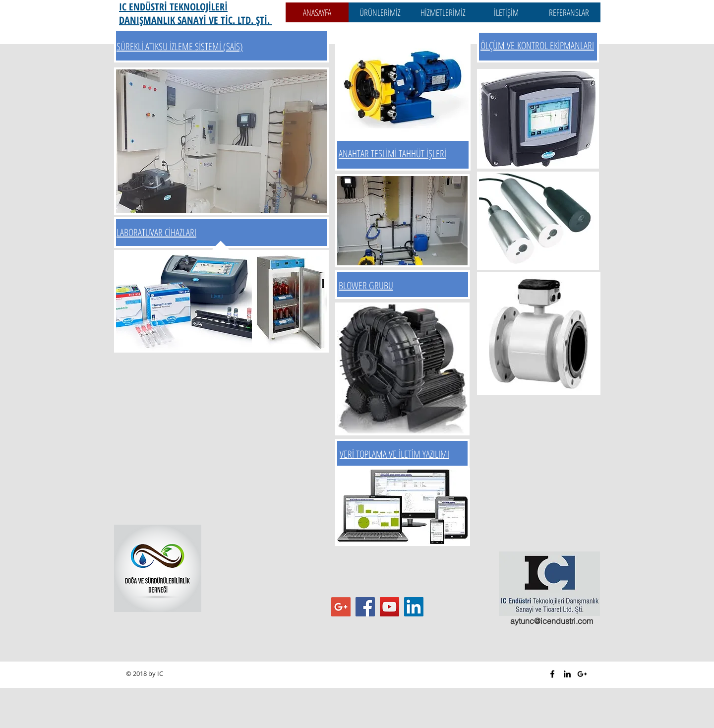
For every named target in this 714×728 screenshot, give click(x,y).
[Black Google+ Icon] (582, 674)
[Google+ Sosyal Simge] (341, 607)
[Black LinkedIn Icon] (567, 674)
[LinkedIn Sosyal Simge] (414, 607)
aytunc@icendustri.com (552, 621)
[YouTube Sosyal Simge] (389, 607)
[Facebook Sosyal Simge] (365, 607)
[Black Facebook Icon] (552, 674)
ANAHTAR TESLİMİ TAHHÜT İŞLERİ (392, 153)
